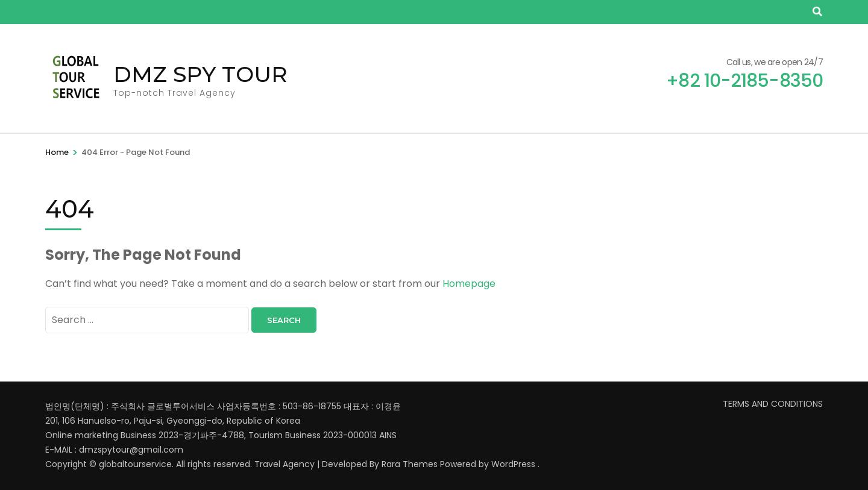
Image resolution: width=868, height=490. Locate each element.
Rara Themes (410, 464)
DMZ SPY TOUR (200, 74)
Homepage (469, 284)
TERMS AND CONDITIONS (773, 404)
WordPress (513, 464)
